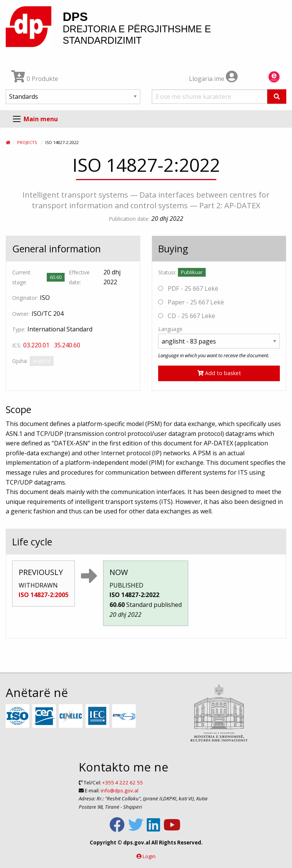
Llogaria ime (213, 79)
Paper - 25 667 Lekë (191, 302)
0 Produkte (35, 79)
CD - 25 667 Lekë (187, 316)
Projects (27, 142)
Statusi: (167, 272)
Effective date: (79, 277)
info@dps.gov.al (120, 790)
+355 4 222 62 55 (123, 782)
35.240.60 (67, 345)
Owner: (21, 314)
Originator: (25, 298)
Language (170, 329)
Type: (19, 329)
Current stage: (21, 277)
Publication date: (129, 219)
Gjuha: (20, 361)
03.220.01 (36, 345)
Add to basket (219, 373)
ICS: (17, 345)
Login (149, 856)
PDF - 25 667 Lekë (188, 288)
